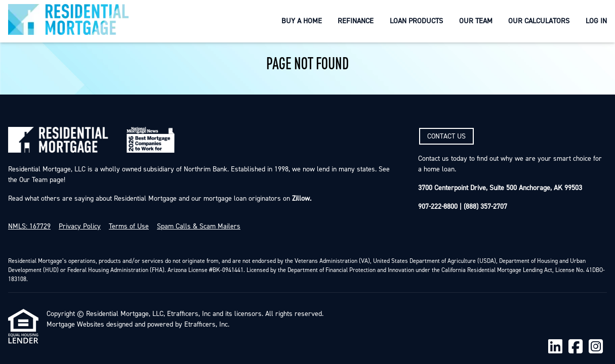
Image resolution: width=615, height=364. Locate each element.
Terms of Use (129, 226)
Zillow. (301, 199)
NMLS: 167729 (29, 226)
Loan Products (416, 21)
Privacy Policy (80, 226)
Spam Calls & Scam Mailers (199, 226)
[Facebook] (576, 347)
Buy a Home (302, 21)
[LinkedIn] (555, 347)
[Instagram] (596, 347)
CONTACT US (446, 136)
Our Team (476, 21)
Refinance (356, 21)
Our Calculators (539, 21)
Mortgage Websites (75, 325)
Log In (596, 21)
